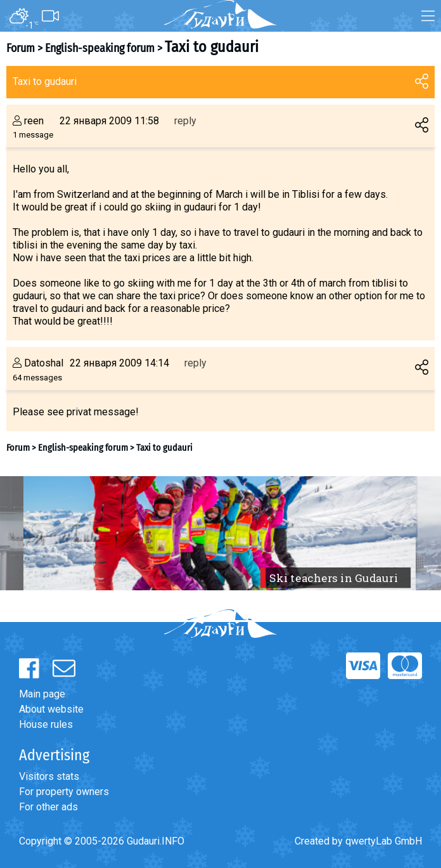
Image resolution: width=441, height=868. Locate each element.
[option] (220, 533)
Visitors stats (49, 776)
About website (51, 709)
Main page (42, 694)
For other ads (48, 807)
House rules (46, 724)
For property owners (64, 792)
